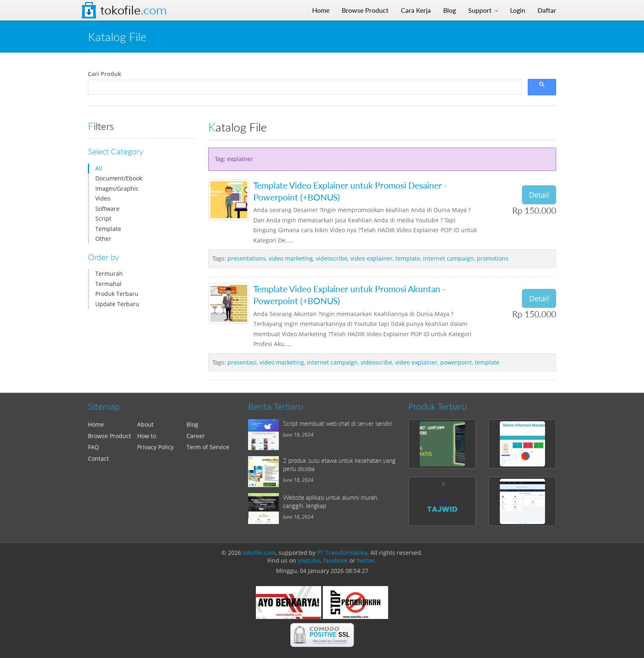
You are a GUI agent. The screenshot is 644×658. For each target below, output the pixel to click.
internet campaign (448, 258)
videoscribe (332, 258)
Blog (192, 424)
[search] (304, 87)
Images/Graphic (117, 188)
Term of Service (208, 447)
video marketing (291, 258)
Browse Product (109, 436)
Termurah (109, 274)
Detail (539, 195)
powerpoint (456, 362)
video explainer (371, 258)
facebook (336, 560)
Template (108, 229)
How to (147, 436)
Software (107, 209)
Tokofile (133, 10)
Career (196, 436)
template (408, 258)
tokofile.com (259, 553)
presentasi (242, 362)
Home (96, 424)
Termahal (108, 284)
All (99, 168)
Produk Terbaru (117, 294)
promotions (493, 258)
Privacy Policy (155, 447)
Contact (98, 458)
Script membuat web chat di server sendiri (338, 423)
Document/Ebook (119, 178)
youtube (309, 560)
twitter (366, 560)
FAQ (93, 447)
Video (103, 198)
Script (103, 218)
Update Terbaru (117, 304)
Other (103, 239)
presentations (247, 258)
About (145, 424)
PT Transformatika (342, 553)
